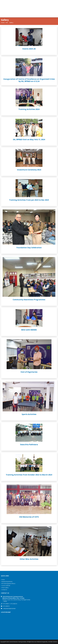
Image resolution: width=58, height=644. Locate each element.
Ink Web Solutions (53, 642)
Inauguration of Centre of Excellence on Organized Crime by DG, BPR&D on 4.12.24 (29, 80)
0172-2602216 (14, 604)
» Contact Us (4, 590)
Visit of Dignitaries (29, 372)
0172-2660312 (6, 606)
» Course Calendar (6, 586)
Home (3, 23)
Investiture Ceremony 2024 (29, 170)
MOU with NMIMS (29, 330)
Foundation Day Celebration (29, 248)
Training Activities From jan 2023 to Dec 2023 (29, 200)
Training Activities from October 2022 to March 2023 (29, 475)
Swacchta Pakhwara (29, 444)
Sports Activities (29, 414)
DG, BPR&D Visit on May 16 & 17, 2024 (29, 139)
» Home (3, 580)
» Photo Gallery (5, 588)
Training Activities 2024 (29, 109)
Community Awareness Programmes (29, 300)
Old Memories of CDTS (29, 517)
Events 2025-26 (29, 49)
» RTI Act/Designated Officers (8, 584)
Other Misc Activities (29, 559)
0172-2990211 (6, 604)
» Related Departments (7, 582)
